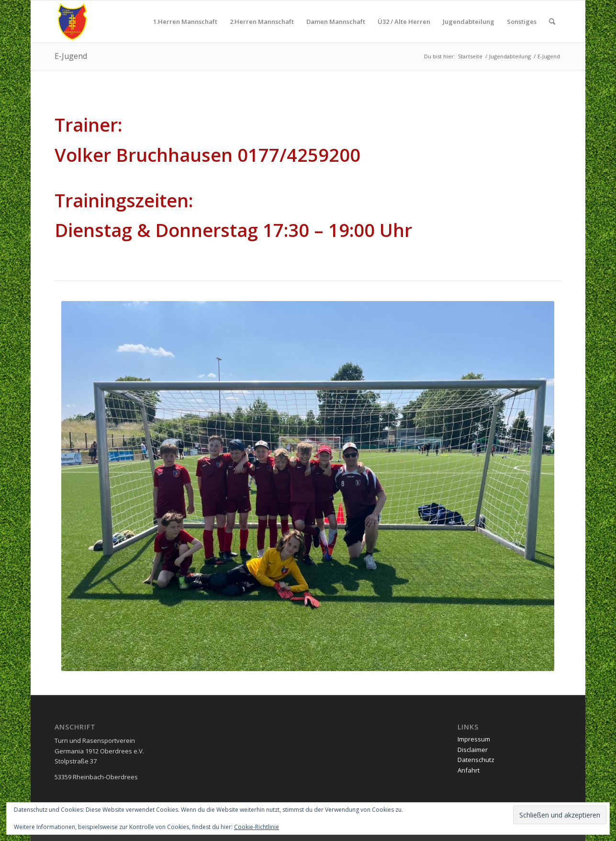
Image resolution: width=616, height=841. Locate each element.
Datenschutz (476, 760)
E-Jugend (71, 56)
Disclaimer (473, 750)
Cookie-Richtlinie (257, 827)
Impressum (474, 739)
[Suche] (552, 22)
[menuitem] (185, 22)
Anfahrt (469, 770)
